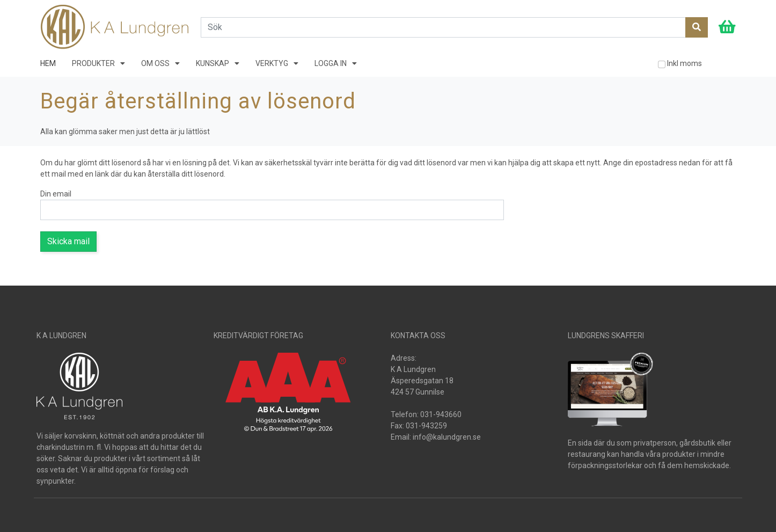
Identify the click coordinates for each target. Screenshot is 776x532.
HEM (48, 63)
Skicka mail (68, 241)
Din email (56, 194)
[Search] (443, 27)
